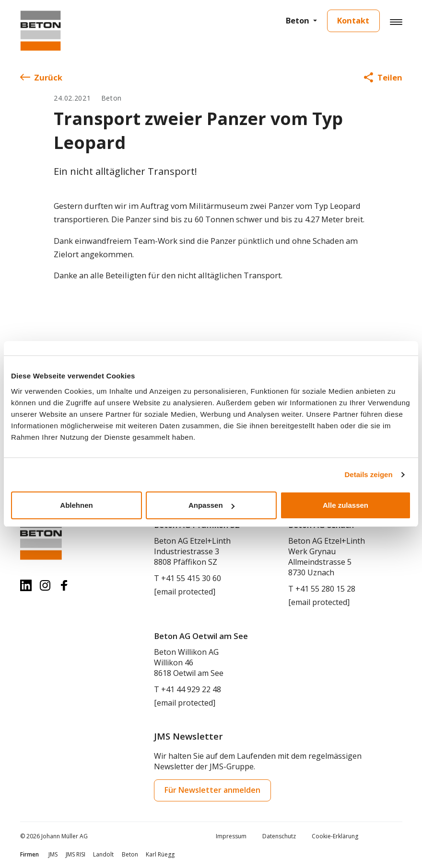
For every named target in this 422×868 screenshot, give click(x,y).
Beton (298, 20)
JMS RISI (76, 854)
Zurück (41, 77)
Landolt (103, 854)
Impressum (231, 836)
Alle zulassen (346, 505)
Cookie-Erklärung (335, 836)
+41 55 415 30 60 (191, 578)
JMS (53, 854)
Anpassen (211, 505)
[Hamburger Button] (396, 22)
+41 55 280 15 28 (325, 589)
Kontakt (353, 20)
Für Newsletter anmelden (212, 790)
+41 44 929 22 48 (191, 689)
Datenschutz (279, 836)
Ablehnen (76, 505)
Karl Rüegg (160, 854)
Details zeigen (369, 474)
